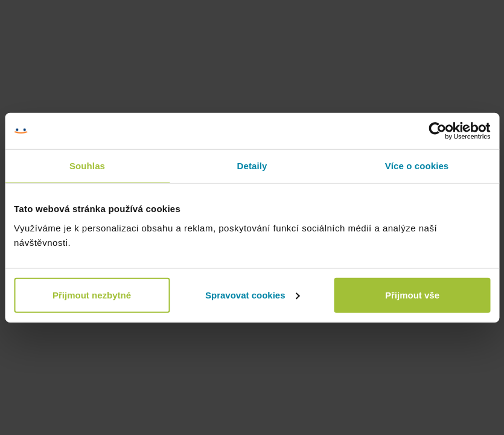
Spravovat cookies (253, 295)
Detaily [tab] (252, 166)
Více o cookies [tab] (417, 166)
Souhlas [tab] (87, 166)
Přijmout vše (412, 295)
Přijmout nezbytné (92, 295)
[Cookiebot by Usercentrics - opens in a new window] (437, 131)
